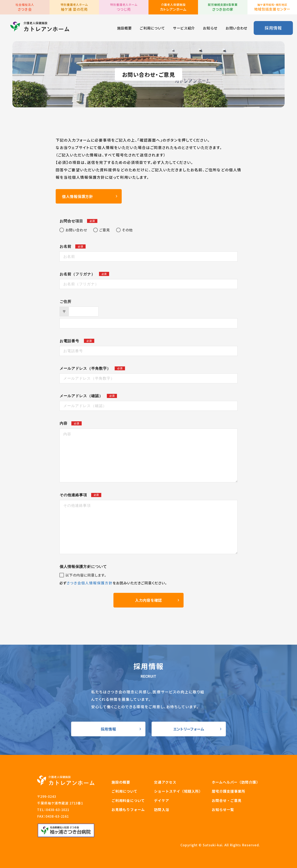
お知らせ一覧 (223, 809)
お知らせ (210, 28)
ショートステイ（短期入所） (178, 791)
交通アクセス (165, 782)
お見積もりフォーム (128, 809)
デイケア (161, 800)
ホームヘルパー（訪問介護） (236, 782)
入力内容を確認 (148, 600)
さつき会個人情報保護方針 (90, 583)
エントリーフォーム (189, 729)
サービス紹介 (184, 28)
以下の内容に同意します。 (86, 575)
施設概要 (124, 28)
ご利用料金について (128, 800)
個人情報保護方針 (78, 196)
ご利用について (152, 28)
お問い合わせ (237, 28)
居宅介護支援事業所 (229, 791)
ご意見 (105, 230)
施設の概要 (121, 782)
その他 (127, 230)
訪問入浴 (161, 809)
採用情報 (273, 28)
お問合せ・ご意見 (227, 800)
